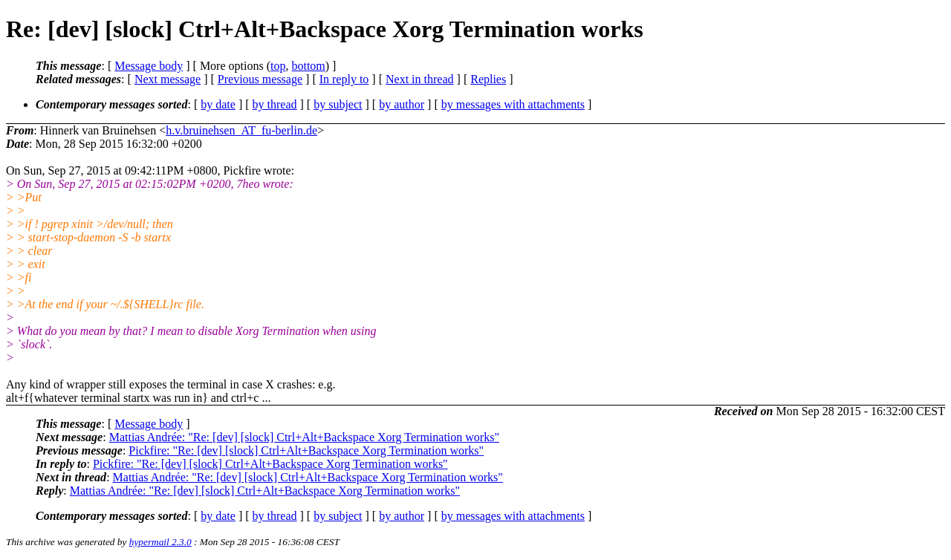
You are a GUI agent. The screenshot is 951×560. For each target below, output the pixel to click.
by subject (338, 104)
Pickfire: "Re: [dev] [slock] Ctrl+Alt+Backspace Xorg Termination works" (306, 450)
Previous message (260, 79)
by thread (275, 104)
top (278, 66)
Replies (488, 79)
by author (402, 104)
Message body (149, 66)
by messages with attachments (513, 104)
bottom (308, 66)
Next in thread (420, 79)
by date (218, 104)
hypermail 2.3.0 (160, 542)
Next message (168, 79)
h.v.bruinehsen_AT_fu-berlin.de (241, 130)
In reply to (344, 79)
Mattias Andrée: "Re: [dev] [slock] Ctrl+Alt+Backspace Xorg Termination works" (304, 437)
